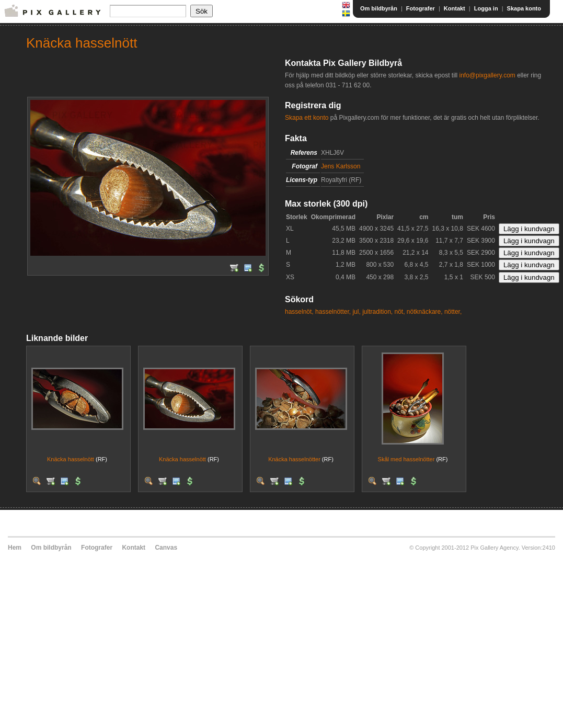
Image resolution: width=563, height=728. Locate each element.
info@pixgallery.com (487, 75)
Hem (15, 548)
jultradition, (377, 312)
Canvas (166, 548)
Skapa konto (524, 8)
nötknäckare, (425, 312)
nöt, (400, 312)
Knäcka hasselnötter (294, 459)
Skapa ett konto (307, 118)
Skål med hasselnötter (406, 459)
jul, (356, 312)
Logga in (486, 8)
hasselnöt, (299, 312)
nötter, (453, 312)
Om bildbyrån (379, 8)
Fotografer (421, 8)
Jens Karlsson (341, 166)
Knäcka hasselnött (71, 459)
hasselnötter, (333, 312)
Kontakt (455, 8)
